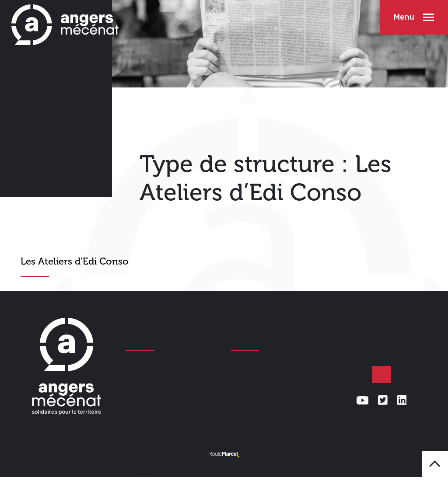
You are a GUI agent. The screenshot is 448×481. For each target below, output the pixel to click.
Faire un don (381, 375)
